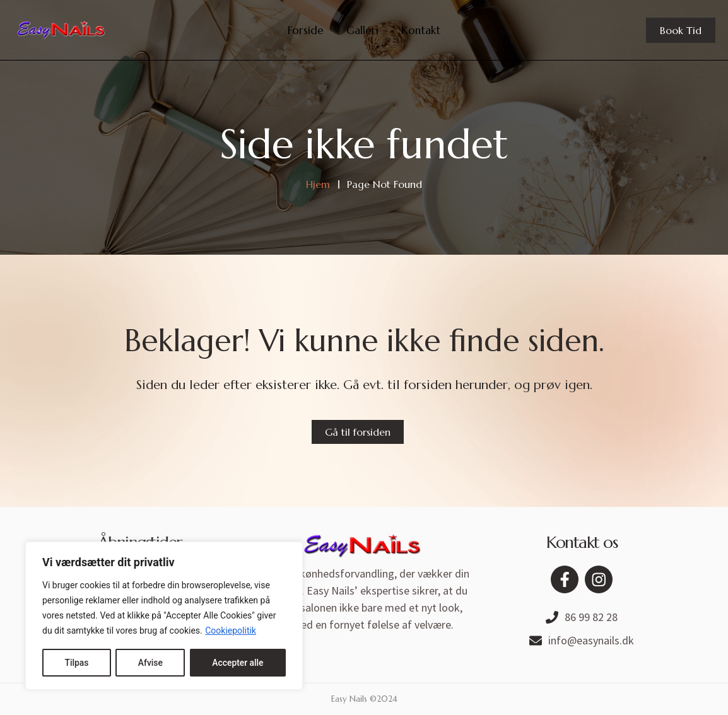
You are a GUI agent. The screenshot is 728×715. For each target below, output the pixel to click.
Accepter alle (238, 663)
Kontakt (421, 30)
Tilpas (76, 663)
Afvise (150, 663)
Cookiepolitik (231, 631)
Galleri (362, 30)
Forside (306, 30)
